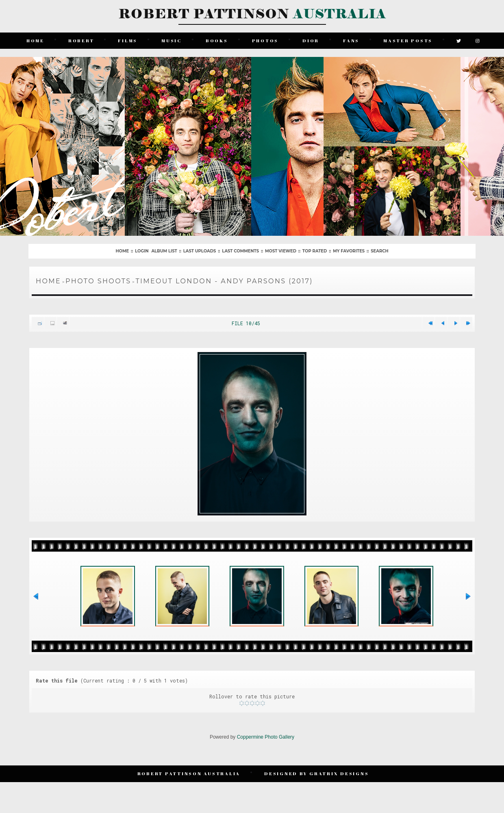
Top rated (315, 251)
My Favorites (349, 251)
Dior (311, 40)
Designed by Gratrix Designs (316, 775)
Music (172, 40)
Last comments (240, 251)
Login (142, 251)
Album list (164, 251)
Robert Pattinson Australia (189, 775)
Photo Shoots (98, 281)
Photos (265, 40)
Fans (351, 40)
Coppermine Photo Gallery (266, 738)
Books (217, 40)
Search (379, 251)
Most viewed (281, 251)
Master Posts (408, 40)
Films (128, 40)
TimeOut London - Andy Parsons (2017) (224, 281)
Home (35, 40)
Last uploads (200, 251)
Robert (81, 40)
